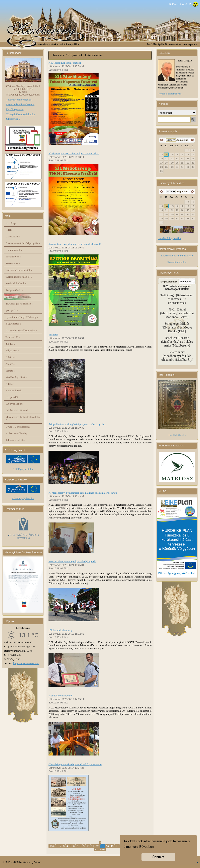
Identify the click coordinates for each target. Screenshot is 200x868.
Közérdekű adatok (16, 283)
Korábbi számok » (177, 262)
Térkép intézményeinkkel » (20, 114)
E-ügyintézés (13, 324)
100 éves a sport (14, 404)
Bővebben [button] (146, 847)
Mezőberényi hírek (16, 377)
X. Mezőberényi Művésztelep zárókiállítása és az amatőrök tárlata (83, 493)
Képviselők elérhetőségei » (20, 104)
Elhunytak (186, 281)
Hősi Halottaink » (177, 435)
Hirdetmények (14, 250)
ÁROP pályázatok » (23, 469)
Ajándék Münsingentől (61, 696)
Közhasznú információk (19, 270)
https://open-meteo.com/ (26, 663)
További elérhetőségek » (19, 100)
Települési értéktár (15, 440)
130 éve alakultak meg (60, 630)
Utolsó (101, 849)
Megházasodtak (169, 282)
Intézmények (13, 257)
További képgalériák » (170, 238)
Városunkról (13, 237)
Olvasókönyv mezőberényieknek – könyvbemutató (75, 764)
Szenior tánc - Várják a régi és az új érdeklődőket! (75, 244)
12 (97, 846)
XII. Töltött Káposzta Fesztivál (65, 63)
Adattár (10, 384)
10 (88, 846)
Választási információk (19, 297)
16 (117, 846)
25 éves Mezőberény (16, 433)
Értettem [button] (158, 857)
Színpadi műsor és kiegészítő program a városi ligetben (77, 424)
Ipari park (12, 310)
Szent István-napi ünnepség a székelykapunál (72, 561)
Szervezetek (13, 263)
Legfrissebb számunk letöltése (177, 256)
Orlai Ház (11, 357)
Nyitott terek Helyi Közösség (22, 317)
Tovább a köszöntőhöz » (170, 94)
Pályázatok (12, 350)
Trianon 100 (13, 337)
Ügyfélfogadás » (15, 109)
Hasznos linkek (14, 390)
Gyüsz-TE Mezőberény (18, 427)
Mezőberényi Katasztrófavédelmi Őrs (23, 418)
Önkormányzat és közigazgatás (23, 243)
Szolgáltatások (14, 290)
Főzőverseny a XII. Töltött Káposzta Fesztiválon (74, 153)
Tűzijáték (53, 335)
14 (108, 846)
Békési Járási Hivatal (17, 410)
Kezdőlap (43, 44)
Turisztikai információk (19, 277)
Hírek (9, 230)
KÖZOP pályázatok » (23, 498)
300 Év (10, 344)
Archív (10, 364)
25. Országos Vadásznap (19, 304)
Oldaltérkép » (13, 119)
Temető (11, 371)
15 (112, 846)
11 (93, 846)
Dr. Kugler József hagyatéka (21, 330)
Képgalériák (12, 397)
